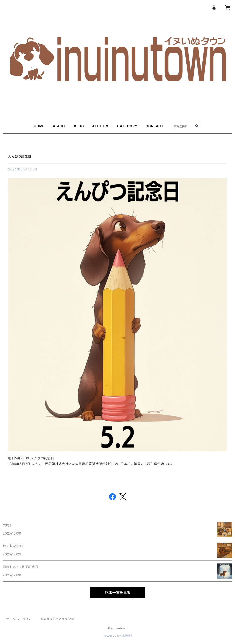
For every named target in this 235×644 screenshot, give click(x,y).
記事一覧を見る (117, 593)
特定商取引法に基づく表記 (58, 619)
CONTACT (155, 126)
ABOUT (59, 126)
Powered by (117, 636)
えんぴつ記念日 (20, 156)
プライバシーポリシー (20, 619)
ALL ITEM (100, 126)
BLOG (79, 126)
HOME (39, 126)
